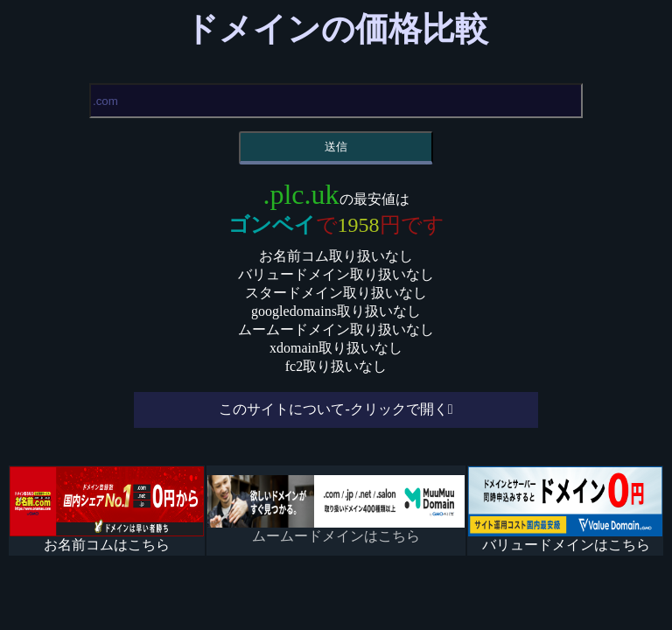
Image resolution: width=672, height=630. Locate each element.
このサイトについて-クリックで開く (333, 409)
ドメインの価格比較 (336, 29)
